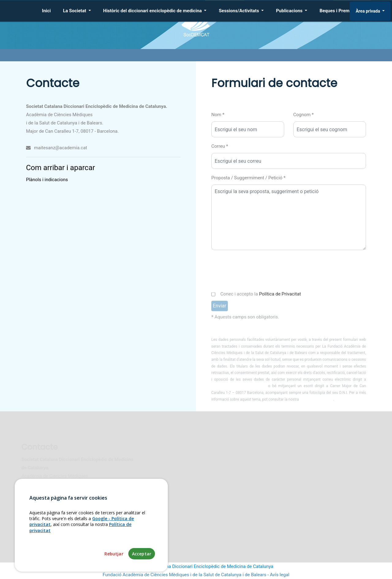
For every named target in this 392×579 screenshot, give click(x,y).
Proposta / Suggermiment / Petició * (248, 178)
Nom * (218, 115)
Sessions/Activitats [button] (239, 11)
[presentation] (258, 271)
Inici (46, 11)
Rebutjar (114, 554)
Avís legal (280, 575)
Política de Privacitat (280, 301)
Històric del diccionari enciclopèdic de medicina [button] (153, 11)
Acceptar (142, 554)
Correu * (220, 146)
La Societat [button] (75, 11)
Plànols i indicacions (47, 180)
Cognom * (304, 115)
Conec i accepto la (261, 301)
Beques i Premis (336, 11)
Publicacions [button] (290, 11)
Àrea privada (368, 11)
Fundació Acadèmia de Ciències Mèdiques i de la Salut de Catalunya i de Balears (184, 575)
